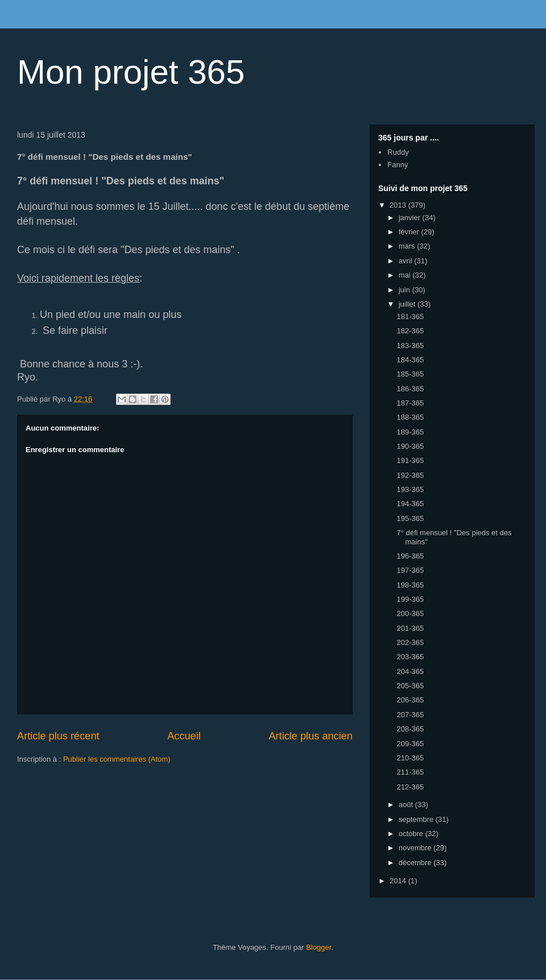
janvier (411, 218)
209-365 (410, 744)
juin (406, 290)
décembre (416, 863)
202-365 (410, 642)
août (407, 805)
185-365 (410, 374)
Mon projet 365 (131, 72)
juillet (408, 304)
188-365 (410, 417)
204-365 (410, 671)
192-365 (410, 475)
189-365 (410, 432)
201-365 (410, 628)
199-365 (410, 599)
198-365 (410, 585)
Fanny (398, 165)
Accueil (184, 736)
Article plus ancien (311, 736)
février (410, 232)
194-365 (410, 504)
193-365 (410, 489)
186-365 (410, 389)
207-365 (410, 715)
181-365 (410, 317)
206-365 (410, 700)
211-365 (410, 772)
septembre (417, 819)
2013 (399, 205)
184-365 (410, 360)
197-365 (410, 570)
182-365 (410, 331)
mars (408, 246)
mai (406, 275)
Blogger (318, 947)
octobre (412, 834)
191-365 (410, 460)
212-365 (410, 787)
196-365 (410, 556)
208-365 (410, 729)
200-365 (410, 613)
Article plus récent (58, 736)
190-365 (410, 446)
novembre (416, 848)
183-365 (410, 346)
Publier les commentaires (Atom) (117, 759)
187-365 (410, 403)
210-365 (410, 758)
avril (406, 261)
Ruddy (398, 152)
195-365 (410, 518)
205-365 (410, 686)
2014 (399, 881)
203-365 (410, 657)
